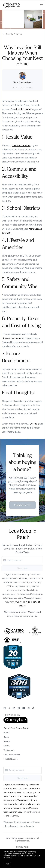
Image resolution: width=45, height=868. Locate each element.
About (6, 733)
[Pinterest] (19, 708)
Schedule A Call (10, 759)
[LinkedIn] (14, 708)
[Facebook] (5, 708)
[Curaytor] (15, 722)
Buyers (7, 741)
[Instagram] (29, 708)
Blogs (6, 737)
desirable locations (21, 145)
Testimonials (9, 750)
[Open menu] (42, 5)
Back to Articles (14, 34)
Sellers (6, 746)
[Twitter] (9, 708)
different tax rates (11, 338)
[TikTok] (33, 708)
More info (16, 857)
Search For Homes (12, 755)
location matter (24, 109)
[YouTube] (24, 708)
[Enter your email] (25, 560)
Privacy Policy (23, 847)
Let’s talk (34, 424)
